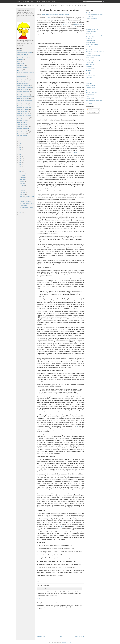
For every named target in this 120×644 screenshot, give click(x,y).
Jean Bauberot (90, 63)
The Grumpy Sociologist (92, 44)
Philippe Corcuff (90, 59)
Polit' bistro (89, 46)
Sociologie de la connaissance (25, 87)
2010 (20, 167)
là (77, 152)
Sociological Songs (22, 76)
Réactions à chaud (22, 71)
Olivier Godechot (90, 57)
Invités (19, 62)
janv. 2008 (23, 194)
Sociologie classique (22, 78)
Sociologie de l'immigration (24, 86)
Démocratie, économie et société (94, 100)
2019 (20, 148)
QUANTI (88, 74)
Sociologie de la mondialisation (25, 97)
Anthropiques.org (90, 72)
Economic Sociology (91, 76)
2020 (20, 146)
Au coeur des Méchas (91, 18)
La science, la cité (91, 68)
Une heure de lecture (22, 136)
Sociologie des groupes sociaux (25, 108)
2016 (20, 154)
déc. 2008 (23, 173)
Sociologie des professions (24, 117)
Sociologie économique (23, 126)
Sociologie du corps (22, 121)
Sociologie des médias (23, 111)
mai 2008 (22, 186)
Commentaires (91, 112)
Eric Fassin (89, 66)
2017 (20, 152)
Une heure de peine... (26, 6)
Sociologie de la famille (23, 93)
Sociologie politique (22, 130)
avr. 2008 (22, 188)
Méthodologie (21, 63)
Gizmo (88, 96)
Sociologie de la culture (23, 89)
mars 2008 (23, 190)
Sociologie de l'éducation (23, 80)
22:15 (39, 599)
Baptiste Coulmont (91, 42)
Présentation (26, 1)
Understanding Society (92, 48)
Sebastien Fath (90, 50)
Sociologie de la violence (23, 99)
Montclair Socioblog (91, 31)
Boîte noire (89, 70)
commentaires (78, 25)
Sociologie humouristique (23, 128)
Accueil (19, 1)
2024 (20, 141)
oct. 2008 (22, 177)
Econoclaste (89, 83)
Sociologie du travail (22, 124)
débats (49, 17)
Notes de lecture (21, 65)
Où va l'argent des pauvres (93, 13)
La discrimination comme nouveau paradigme (58, 10)
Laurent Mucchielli (91, 41)
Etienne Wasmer (90, 95)
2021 (20, 143)
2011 (20, 165)
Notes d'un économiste (92, 93)
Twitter (32, 1)
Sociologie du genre (22, 123)
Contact (38, 1)
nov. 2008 (23, 175)
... (93, 104)
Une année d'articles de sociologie (94, 35)
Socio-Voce (89, 39)
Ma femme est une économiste (94, 89)
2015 (20, 156)
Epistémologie (21, 60)
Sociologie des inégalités (23, 110)
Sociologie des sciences (23, 119)
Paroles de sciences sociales (93, 55)
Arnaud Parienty (90, 98)
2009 (20, 169)
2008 (20, 171)
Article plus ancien (79, 636)
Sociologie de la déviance (23, 91)
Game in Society (90, 37)
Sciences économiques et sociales (25, 73)
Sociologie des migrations (23, 113)
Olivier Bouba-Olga (91, 85)
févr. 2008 (23, 192)
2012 (20, 163)
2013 (20, 161)
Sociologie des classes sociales (25, 100)
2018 (20, 150)
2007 (20, 212)
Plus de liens (89, 104)
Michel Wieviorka (90, 65)
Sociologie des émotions (23, 106)
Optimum (88, 91)
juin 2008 (22, 184)
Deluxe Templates (67, 642)
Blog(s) (19, 51)
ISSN (54, 1)
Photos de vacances (22, 67)
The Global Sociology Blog (93, 29)
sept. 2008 (23, 179)
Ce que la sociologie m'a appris (25, 53)
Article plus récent (41, 636)
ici (72, 152)
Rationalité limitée (91, 87)
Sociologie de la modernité (24, 95)
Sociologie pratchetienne (23, 132)
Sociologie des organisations (24, 115)
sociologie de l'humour (23, 84)
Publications (20, 69)
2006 (20, 214)
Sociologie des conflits (23, 104)
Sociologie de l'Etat (22, 82)
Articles (90, 110)
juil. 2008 (22, 182)
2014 (20, 158)
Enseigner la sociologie (23, 58)
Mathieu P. (66, 25)
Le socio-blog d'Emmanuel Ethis (94, 61)
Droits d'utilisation (46, 1)
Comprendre (89, 33)
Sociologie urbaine (22, 134)
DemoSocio (89, 78)
